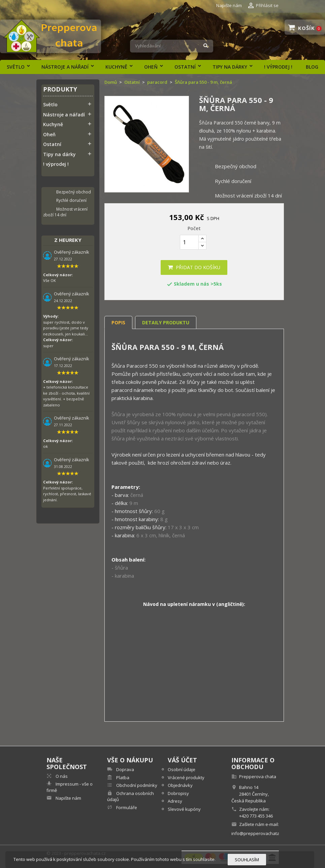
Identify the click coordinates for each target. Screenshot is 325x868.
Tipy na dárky (230, 67)
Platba (122, 777)
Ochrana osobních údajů (131, 797)
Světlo (16, 67)
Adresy (175, 801)
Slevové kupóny (184, 809)
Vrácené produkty (186, 777)
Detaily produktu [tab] (166, 322)
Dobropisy (178, 793)
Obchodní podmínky (136, 785)
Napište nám (229, 5)
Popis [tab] (118, 322)
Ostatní (185, 67)
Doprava (125, 769)
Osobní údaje (182, 769)
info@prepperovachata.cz (258, 833)
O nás (61, 776)
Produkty (60, 90)
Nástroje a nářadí (65, 67)
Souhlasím (247, 860)
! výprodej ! (278, 67)
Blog (312, 67)
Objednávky (180, 785)
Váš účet (182, 760)
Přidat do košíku (194, 267)
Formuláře (126, 807)
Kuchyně (116, 67)
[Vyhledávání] (172, 46)
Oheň (151, 67)
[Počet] (189, 242)
